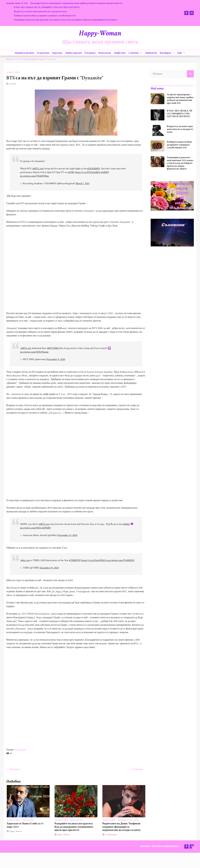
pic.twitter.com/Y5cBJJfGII (121, 560)
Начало (9, 59)
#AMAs (126, 524)
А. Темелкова (111, 835)
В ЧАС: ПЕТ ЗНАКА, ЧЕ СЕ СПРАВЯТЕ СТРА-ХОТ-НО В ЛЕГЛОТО (47, 7)
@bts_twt (25, 560)
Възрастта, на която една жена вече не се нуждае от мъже (40, 11)
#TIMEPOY (75, 560)
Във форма (167, 53)
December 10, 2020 (49, 568)
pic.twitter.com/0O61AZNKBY (35, 528)
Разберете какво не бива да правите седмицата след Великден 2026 (45, 16)
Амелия (13, 84)
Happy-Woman (100, 33)
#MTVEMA (53, 348)
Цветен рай (76, 820)
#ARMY (105, 172)
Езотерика (90, 53)
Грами (23, 750)
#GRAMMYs (93, 169)
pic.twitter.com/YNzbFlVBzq (34, 176)
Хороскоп (57, 53)
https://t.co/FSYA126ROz (88, 172)
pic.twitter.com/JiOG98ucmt (34, 352)
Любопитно (151, 53)
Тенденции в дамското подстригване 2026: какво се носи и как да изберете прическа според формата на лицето (65, 20)
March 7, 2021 (83, 183)
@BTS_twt (38, 169)
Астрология (43, 53)
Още (181, 53)
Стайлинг (135, 53)
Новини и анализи (24, 53)
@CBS (71, 172)
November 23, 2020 (67, 535)
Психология (105, 53)
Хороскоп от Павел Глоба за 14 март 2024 (25, 825)
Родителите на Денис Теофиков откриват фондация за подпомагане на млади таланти (121, 827)
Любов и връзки (73, 53)
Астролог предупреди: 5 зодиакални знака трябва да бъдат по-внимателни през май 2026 (81, 3)
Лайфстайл (120, 53)
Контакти (145, 846)
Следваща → (139, 769)
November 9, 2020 (56, 359)
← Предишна (13, 769)
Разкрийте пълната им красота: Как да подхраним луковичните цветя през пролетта (74, 827)
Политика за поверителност (166, 846)
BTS (16, 750)
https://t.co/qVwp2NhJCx (94, 560)
